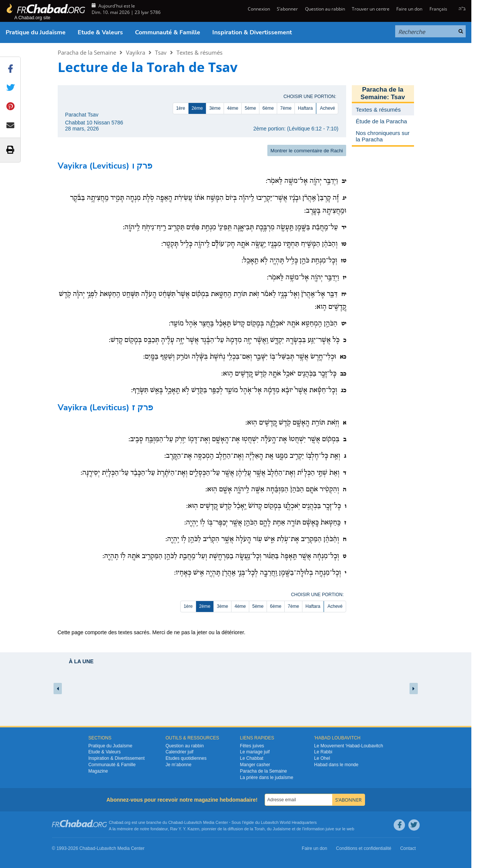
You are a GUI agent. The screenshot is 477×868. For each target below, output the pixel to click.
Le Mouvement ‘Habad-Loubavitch (349, 746)
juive (330, 829)
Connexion (258, 9)
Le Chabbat (252, 758)
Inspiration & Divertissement (252, 32)
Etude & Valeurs (100, 32)
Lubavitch (193, 822)
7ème (286, 108)
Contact (408, 848)
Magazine (98, 771)
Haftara (305, 108)
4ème (233, 108)
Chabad (176, 822)
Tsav (161, 52)
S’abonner (287, 9)
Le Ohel (322, 758)
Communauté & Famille (168, 32)
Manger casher (255, 765)
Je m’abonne (179, 765)
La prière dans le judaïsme (266, 778)
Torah (259, 829)
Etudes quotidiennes (186, 758)
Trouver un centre (371, 9)
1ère (181, 108)
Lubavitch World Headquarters (289, 822)
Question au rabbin (325, 9)
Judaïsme (282, 829)
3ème (215, 108)
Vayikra (136, 52)
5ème (250, 108)
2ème (197, 108)
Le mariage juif (255, 752)
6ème (268, 108)
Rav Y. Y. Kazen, (185, 829)
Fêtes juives (252, 746)
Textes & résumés (199, 52)
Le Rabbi (323, 752)
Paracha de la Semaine (87, 52)
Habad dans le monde (336, 765)
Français (438, 9)
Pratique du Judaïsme (36, 32)
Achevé (327, 108)
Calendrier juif (179, 752)
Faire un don (409, 9)
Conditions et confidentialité (364, 848)
